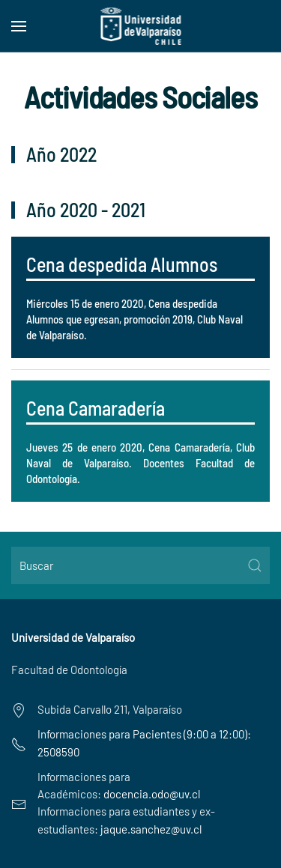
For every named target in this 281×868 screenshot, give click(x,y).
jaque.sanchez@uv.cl (151, 829)
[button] (19, 26)
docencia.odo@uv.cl (152, 794)
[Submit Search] (255, 565)
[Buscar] (140, 565)
